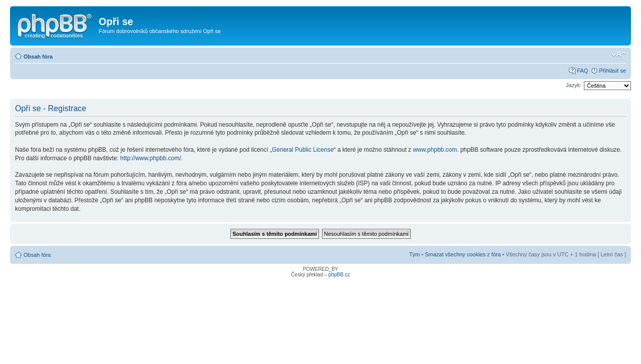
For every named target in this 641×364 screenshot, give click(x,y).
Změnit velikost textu (619, 55)
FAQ (582, 71)
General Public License (303, 150)
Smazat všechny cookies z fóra (463, 254)
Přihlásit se (612, 71)
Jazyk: (574, 85)
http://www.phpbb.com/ (150, 158)
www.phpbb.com (435, 150)
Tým (414, 254)
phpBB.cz (339, 275)
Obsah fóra (38, 57)
